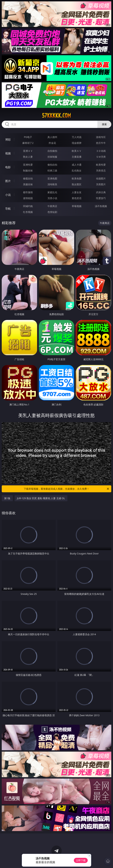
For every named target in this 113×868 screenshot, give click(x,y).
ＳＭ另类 (101, 157)
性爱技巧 (101, 198)
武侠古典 (101, 192)
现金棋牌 (77, 143)
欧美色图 (77, 178)
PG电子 (28, 137)
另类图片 (101, 184)
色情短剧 (52, 212)
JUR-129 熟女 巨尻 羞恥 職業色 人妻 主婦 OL (41, 498)
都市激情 (28, 192)
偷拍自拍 (52, 165)
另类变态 (101, 171)
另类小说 (52, 198)
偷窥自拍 (28, 178)
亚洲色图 (52, 178)
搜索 (104, 124)
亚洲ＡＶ (28, 151)
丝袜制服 (52, 157)
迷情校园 (28, 198)
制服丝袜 (28, 171)
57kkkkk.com (56, 116)
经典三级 (52, 171)
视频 (8, 153)
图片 (8, 181)
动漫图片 (101, 178)
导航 (8, 209)
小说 (8, 195)
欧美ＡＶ (77, 151)
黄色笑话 (77, 198)
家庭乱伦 (52, 192)
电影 (8, 167)
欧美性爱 (101, 165)
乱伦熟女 (77, 171)
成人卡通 (77, 165)
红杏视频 (28, 212)
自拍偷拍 (52, 151)
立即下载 (81, 860)
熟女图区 (77, 184)
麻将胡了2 (28, 143)
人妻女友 (77, 192)
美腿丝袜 (28, 184)
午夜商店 (52, 206)
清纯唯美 (52, 184)
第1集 (7, 498)
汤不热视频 (101, 206)
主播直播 (77, 157)
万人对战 (77, 137)
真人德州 (52, 137)
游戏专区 (101, 137)
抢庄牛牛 (101, 143)
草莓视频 (77, 206)
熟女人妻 (28, 157)
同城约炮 (28, 206)
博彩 (8, 140)
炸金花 (52, 143)
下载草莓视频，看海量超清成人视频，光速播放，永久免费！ (67, 489)
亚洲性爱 (28, 165)
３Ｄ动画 (101, 151)
